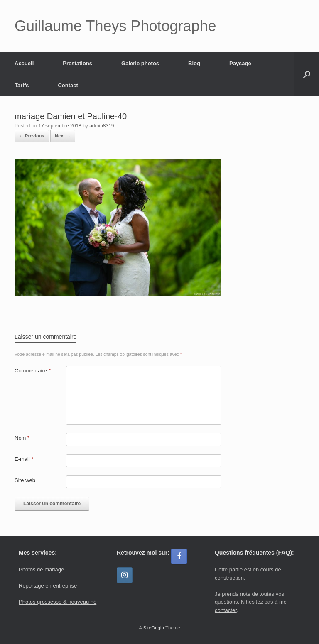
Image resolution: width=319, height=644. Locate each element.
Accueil (24, 63)
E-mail (24, 459)
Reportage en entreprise (48, 586)
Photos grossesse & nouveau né (58, 602)
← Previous (32, 136)
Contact (68, 85)
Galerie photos (140, 63)
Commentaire (33, 371)
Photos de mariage (41, 569)
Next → (63, 136)
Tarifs (22, 85)
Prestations (77, 63)
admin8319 (102, 126)
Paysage (240, 63)
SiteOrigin (153, 628)
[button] (307, 74)
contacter (226, 610)
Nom (22, 438)
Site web (25, 480)
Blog (194, 63)
